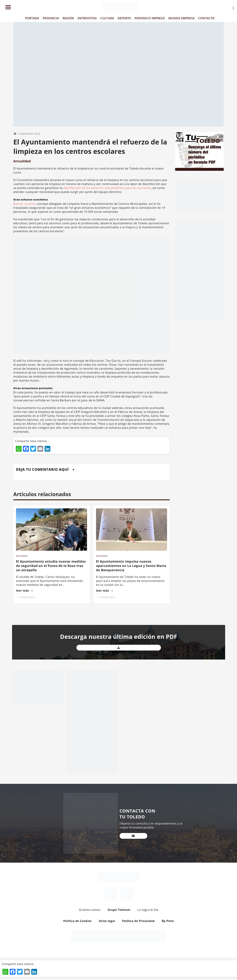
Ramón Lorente (24, 204)
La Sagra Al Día (148, 910)
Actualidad (22, 161)
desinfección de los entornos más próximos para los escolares (107, 188)
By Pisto (168, 921)
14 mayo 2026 (27, 597)
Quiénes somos (90, 910)
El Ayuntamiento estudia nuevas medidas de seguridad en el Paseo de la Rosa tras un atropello (51, 566)
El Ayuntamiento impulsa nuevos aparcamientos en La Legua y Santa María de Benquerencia (131, 566)
